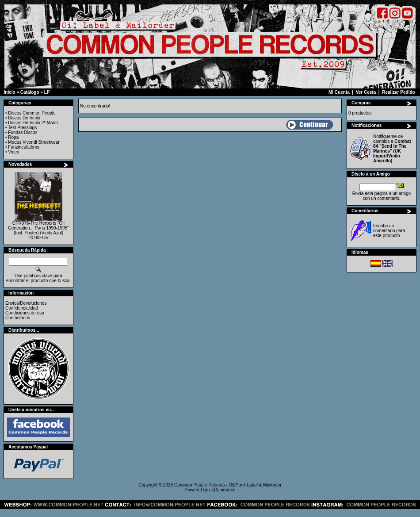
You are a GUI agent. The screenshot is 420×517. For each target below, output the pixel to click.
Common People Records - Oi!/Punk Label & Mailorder (228, 485)
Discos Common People (32, 113)
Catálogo (30, 92)
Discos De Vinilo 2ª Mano (33, 123)
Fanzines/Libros (24, 147)
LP (47, 92)
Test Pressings (22, 128)
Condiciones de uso (25, 313)
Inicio (10, 92)
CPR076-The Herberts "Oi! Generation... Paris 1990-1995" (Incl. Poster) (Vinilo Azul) (38, 228)
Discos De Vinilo (24, 118)
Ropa (13, 137)
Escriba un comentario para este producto (389, 231)
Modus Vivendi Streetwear (34, 142)
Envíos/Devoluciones (26, 303)
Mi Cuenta (339, 92)
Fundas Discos (23, 132)
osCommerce (222, 490)
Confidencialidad (22, 308)
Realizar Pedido (398, 92)
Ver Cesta (366, 92)
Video (13, 152)
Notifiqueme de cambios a (392, 149)
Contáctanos (18, 318)
